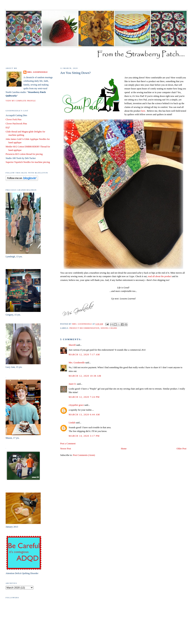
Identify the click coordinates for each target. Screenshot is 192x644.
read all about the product (160, 276)
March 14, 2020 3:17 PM (84, 436)
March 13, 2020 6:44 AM (84, 415)
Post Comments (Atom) (84, 455)
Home (124, 449)
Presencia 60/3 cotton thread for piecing (24, 154)
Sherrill (72, 345)
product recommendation (84, 328)
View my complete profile (21, 101)
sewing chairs (109, 328)
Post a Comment (68, 444)
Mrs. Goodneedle (77, 363)
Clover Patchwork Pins (16, 124)
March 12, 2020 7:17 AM (84, 355)
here (143, 111)
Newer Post (66, 449)
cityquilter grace (76, 405)
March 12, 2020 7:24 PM (84, 397)
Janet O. (72, 384)
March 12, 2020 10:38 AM (85, 376)
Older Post (181, 449)
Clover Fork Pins (13, 119)
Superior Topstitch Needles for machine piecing (28, 162)
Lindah (72, 423)
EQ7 (8, 128)
